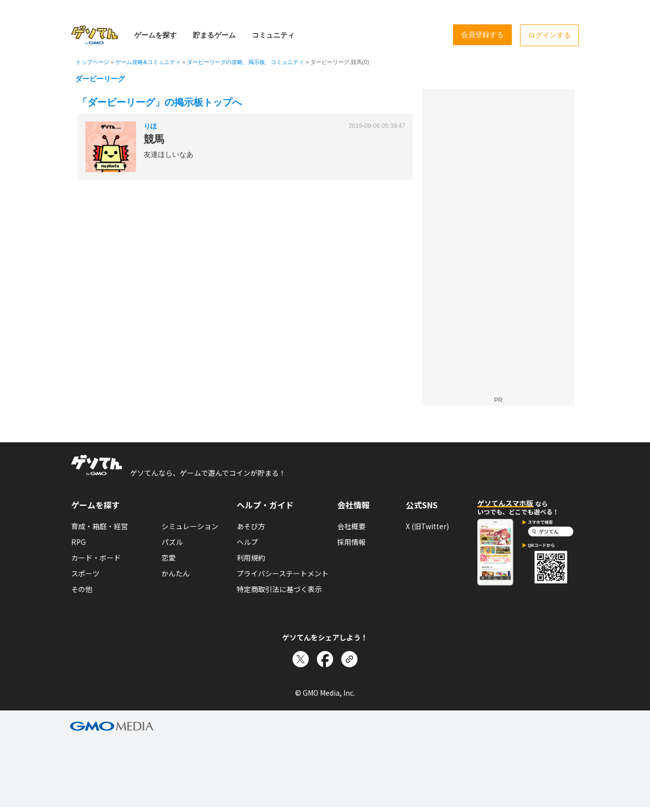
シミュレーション (190, 526)
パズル (172, 542)
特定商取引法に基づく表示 (279, 589)
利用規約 (251, 558)
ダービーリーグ (100, 79)
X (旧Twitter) (427, 526)
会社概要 (351, 526)
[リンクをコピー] (349, 659)
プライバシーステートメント (283, 573)
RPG (78, 542)
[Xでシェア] (301, 659)
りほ (150, 126)
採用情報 (351, 542)
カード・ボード (96, 558)
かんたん (176, 573)
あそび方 (251, 526)
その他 (82, 589)
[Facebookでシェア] (325, 659)
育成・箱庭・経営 (100, 526)
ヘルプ (247, 542)
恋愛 (169, 558)
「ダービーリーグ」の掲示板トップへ (160, 102)
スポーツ (85, 573)
